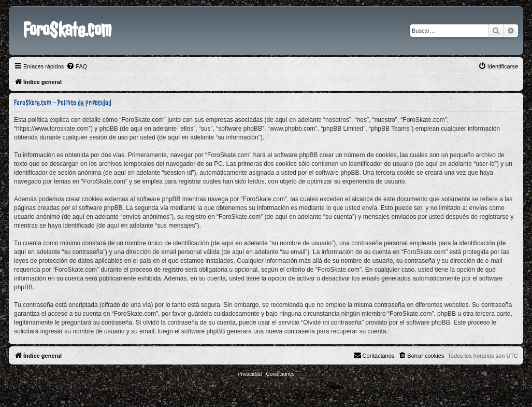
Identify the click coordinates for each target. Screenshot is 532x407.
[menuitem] (77, 66)
